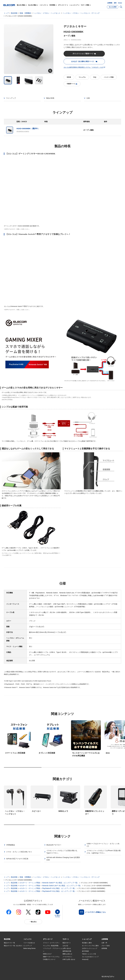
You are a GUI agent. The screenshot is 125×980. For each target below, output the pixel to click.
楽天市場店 (85, 951)
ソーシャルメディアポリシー (55, 976)
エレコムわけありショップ (90, 957)
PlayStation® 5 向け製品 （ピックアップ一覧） (59, 891)
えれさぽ (65, 946)
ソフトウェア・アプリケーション (53, 950)
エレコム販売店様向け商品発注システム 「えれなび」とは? (84, 67)
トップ (6, 13)
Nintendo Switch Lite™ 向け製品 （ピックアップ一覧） (62, 886)
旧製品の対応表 (28, 965)
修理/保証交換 (67, 951)
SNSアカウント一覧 (9, 976)
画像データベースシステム (51, 957)
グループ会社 (106, 946)
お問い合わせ (67, 948)
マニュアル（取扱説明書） (51, 946)
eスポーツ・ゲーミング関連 (30, 883)
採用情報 (104, 948)
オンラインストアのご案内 (90, 946)
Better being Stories (30, 948)
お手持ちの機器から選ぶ (31, 957)
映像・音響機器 (25, 13)
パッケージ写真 (109, 77)
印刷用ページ (72, 84)
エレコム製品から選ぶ (30, 960)
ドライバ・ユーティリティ (51, 943)
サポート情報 (85, 5)
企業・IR (104, 943)
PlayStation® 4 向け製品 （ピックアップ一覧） (59, 888)
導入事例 (7, 957)
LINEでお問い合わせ (69, 959)
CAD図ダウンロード (49, 959)
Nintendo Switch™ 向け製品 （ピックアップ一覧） (60, 883)
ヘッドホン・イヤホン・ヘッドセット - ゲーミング (81, 13)
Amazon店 (85, 959)
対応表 (69, 77)
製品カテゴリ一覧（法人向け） (14, 946)
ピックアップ (28, 946)
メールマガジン (67, 957)
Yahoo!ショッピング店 (89, 954)
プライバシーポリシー (40, 976)
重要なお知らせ (67, 954)
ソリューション (9, 954)
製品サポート (67, 943)
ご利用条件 (29, 976)
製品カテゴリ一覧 (9, 943)
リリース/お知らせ (29, 943)
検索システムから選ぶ (30, 962)
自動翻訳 (77, 976)
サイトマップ (20, 976)
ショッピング (74, 5)
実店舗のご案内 (87, 943)
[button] (27, 939)
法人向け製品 (32, 5)
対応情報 (52, 5)
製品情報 (14, 13)
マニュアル (82, 77)
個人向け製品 (21, 5)
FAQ (95, 77)
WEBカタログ (47, 954)
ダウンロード (62, 5)
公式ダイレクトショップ (90, 948)
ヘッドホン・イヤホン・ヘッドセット (47, 13)
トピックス (43, 5)
